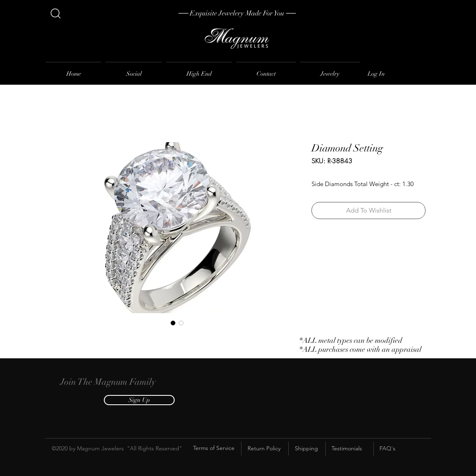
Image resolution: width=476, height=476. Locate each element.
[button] (139, 400)
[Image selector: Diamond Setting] (173, 323)
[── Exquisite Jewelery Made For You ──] (237, 13)
